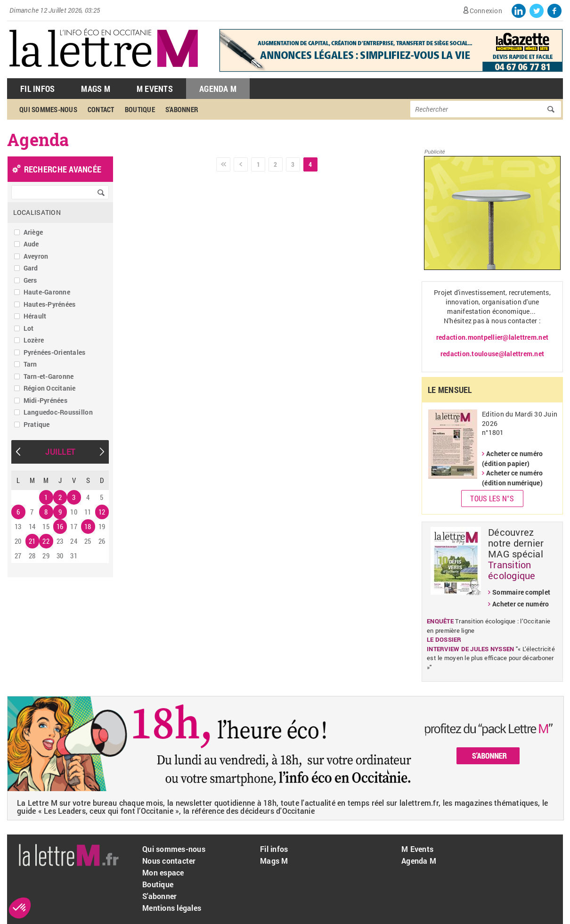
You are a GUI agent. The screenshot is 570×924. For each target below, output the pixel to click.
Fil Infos (37, 89)
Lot (29, 328)
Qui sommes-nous (48, 109)
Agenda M (218, 89)
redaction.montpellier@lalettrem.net (492, 337)
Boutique (140, 109)
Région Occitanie (50, 388)
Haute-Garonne (47, 292)
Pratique (37, 424)
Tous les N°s (492, 498)
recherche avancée (63, 169)
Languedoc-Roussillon (58, 412)
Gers (30, 280)
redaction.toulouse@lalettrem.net (492, 354)
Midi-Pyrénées (45, 400)
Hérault (35, 316)
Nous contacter (169, 861)
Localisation (37, 212)
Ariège (33, 232)
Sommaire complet (521, 592)
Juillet (60, 452)
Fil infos (274, 849)
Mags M (96, 89)
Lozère (34, 340)
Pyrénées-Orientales (55, 352)
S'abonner (182, 109)
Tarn (30, 364)
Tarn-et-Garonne (49, 376)
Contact (101, 109)
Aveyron (36, 256)
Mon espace (163, 872)
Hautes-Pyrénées (50, 304)
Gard (31, 268)
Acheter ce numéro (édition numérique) (512, 478)
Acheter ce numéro (521, 604)
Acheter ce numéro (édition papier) (512, 458)
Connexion (486, 11)
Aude (31, 244)
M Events (155, 89)
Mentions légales (172, 908)
